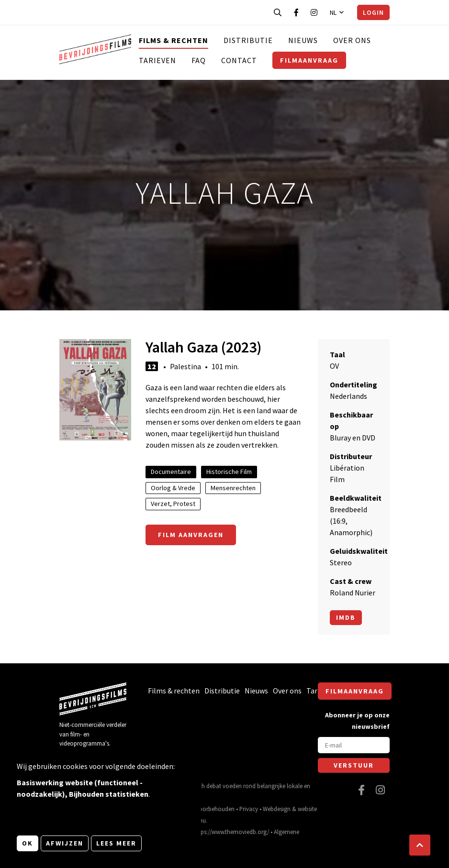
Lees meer (116, 843)
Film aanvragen (191, 535)
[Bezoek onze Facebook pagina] (296, 12)
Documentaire (171, 472)
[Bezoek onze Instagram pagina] (314, 12)
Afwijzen (65, 843)
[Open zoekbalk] (278, 12)
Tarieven (157, 60)
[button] (420, 845)
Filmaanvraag (309, 60)
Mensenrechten (233, 488)
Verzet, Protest (173, 504)
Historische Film (229, 472)
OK (28, 843)
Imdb (346, 617)
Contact (239, 60)
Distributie (248, 40)
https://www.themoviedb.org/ (231, 832)
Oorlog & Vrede (173, 488)
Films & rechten (174, 40)
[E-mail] (354, 745)
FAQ (199, 60)
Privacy (249, 809)
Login (373, 12)
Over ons (352, 40)
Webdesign (277, 809)
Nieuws (303, 40)
